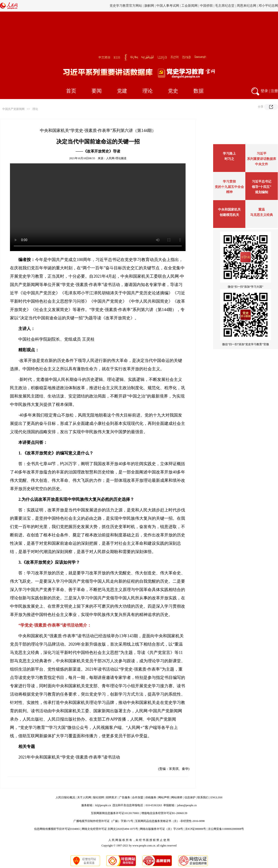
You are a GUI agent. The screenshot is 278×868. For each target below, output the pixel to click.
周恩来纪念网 (246, 6)
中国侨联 (206, 6)
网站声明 (164, 797)
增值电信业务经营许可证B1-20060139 (164, 813)
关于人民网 (84, 797)
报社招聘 (98, 797)
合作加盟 (138, 797)
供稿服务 (151, 797)
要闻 (97, 91)
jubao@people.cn (187, 805)
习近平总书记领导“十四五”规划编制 (262, 187)
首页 (71, 91)
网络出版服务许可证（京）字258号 (161, 829)
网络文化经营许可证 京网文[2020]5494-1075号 (110, 829)
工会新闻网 (190, 6)
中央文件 (262, 164)
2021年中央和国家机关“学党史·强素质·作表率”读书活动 (69, 757)
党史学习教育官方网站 (126, 6)
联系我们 (203, 797)
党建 (122, 91)
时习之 (229, 159)
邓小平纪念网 (268, 6)
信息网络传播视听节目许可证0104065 (57, 829)
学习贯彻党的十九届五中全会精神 (229, 187)
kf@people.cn (103, 805)
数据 (199, 91)
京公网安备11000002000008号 (226, 829)
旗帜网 (149, 6)
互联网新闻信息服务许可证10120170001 (115, 813)
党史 (173, 91)
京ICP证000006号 (196, 829)
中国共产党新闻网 (13, 109)
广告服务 (125, 797)
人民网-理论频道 (116, 158)
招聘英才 (111, 797)
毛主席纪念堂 (225, 6)
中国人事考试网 (168, 6)
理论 (148, 91)
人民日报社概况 (65, 797)
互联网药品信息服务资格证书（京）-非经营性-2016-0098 (170, 821)
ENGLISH (216, 797)
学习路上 (229, 154)
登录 (264, 91)
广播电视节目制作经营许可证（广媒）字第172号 (103, 821)
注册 (274, 91)
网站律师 (177, 797)
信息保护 (190, 797)
